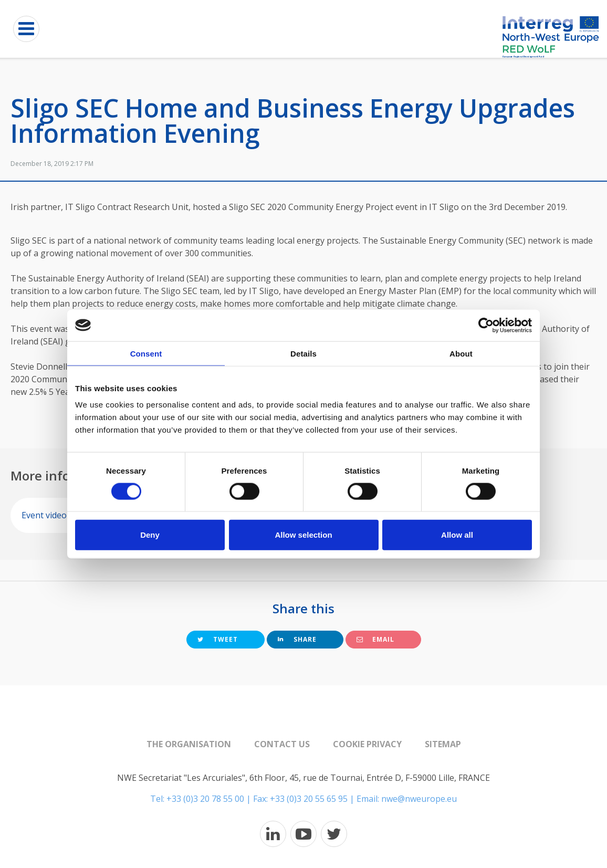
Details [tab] (303, 353)
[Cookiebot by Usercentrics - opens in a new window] (486, 325)
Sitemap (443, 744)
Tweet (218, 639)
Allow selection (303, 535)
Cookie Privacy (367, 744)
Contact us (282, 744)
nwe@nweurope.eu (419, 799)
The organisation (189, 744)
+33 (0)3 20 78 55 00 (205, 799)
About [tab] (461, 353)
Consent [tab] (146, 353)
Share (297, 639)
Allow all (457, 535)
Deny (150, 535)
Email (375, 639)
